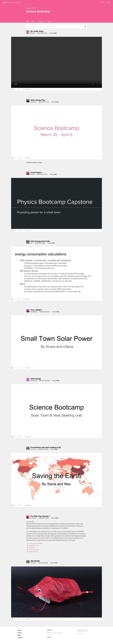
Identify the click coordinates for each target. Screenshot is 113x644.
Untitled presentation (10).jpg (34, 162)
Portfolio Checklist (34, 550)
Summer (20, 633)
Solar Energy (36, 379)
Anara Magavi (34, 312)
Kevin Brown (33, 102)
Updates (33, 21)
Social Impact (36, 172)
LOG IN (103, 2)
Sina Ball (33, 174)
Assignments (41, 21)
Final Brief (31, 548)
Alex (32, 243)
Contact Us (20, 638)
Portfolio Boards (33, 552)
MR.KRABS (35, 561)
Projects (49, 21)
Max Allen (33, 33)
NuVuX (19, 635)
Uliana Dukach (34, 381)
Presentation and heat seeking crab (46, 447)
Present (27, 89)
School (19, 630)
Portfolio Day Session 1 (40, 516)
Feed (28, 21)
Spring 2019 (31, 8)
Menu (108, 2)
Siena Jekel (33, 449)
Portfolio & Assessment (35, 543)
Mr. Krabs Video (37, 31)
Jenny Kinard (34, 518)
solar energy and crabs (40, 241)
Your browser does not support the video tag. (56, 62)
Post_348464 (36, 310)
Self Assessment (34, 546)
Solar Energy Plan (38, 100)
